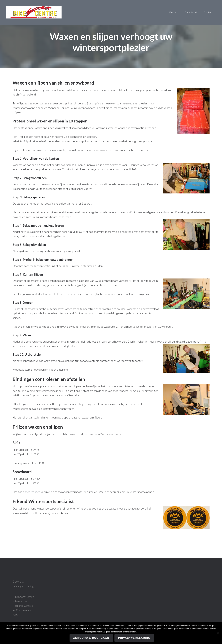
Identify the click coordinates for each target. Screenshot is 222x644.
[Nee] (218, 633)
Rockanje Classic (23, 606)
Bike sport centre (34, 12)
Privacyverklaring (23, 586)
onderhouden (32, 492)
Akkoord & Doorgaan (91, 638)
